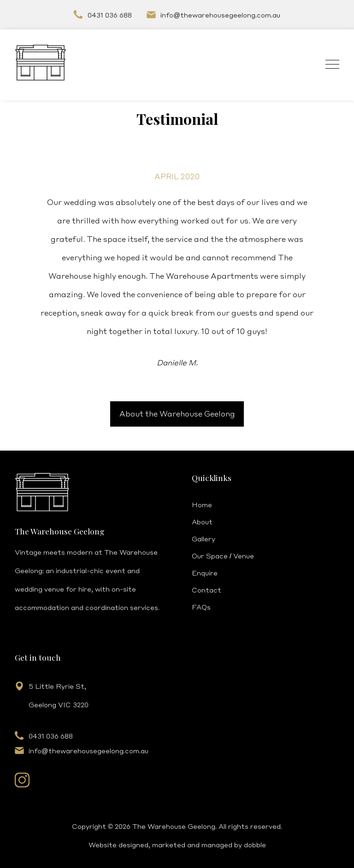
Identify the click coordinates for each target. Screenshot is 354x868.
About (202, 522)
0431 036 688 (110, 15)
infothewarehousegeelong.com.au (220, 15)
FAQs (201, 607)
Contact (206, 590)
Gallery (204, 539)
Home (202, 504)
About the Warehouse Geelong (177, 413)
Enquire (205, 573)
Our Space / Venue (223, 556)
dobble (255, 845)
